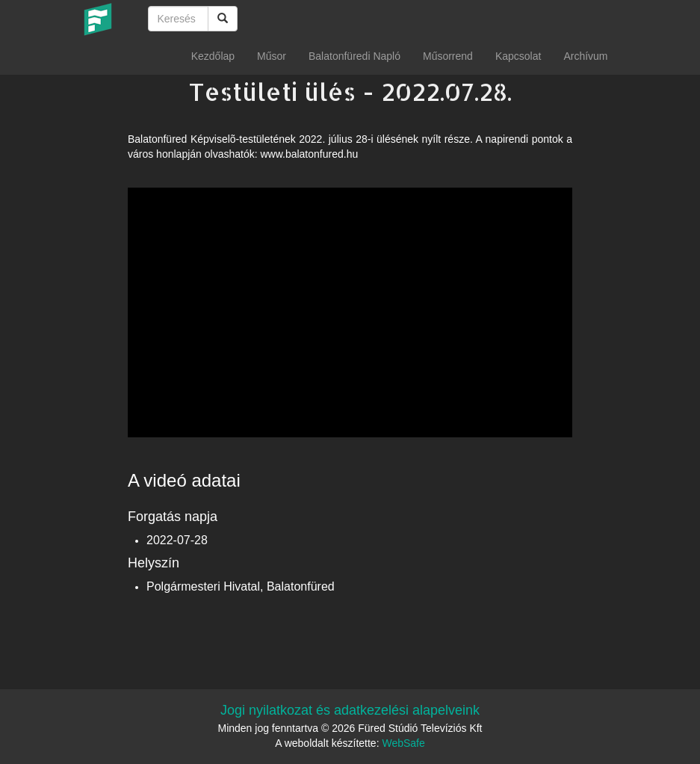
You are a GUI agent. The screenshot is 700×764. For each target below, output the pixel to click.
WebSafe (403, 743)
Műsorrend (448, 56)
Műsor (272, 56)
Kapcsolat (518, 56)
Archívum (585, 56)
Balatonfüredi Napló (354, 56)
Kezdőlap (213, 56)
